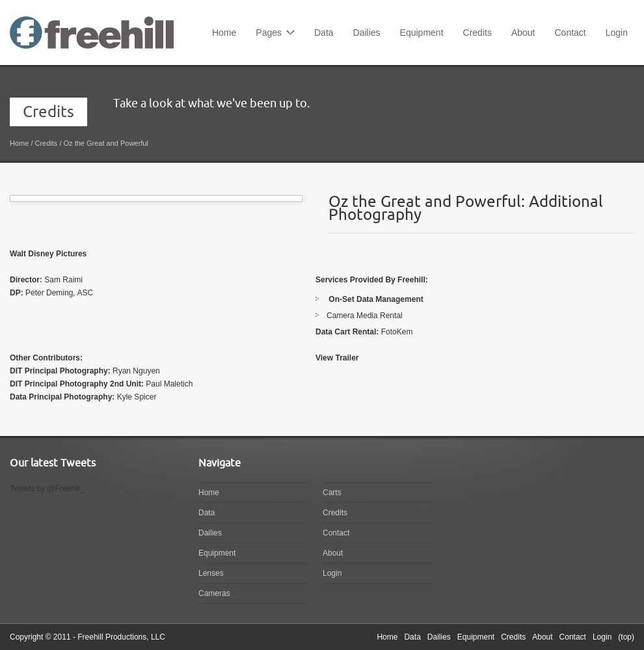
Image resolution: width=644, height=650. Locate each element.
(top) (626, 637)
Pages (269, 33)
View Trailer (337, 358)
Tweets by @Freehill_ (47, 489)
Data (324, 33)
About (523, 33)
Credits (477, 33)
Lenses (211, 573)
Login (617, 33)
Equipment (422, 33)
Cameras (214, 593)
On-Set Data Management (376, 299)
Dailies (367, 33)
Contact (570, 33)
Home (224, 33)
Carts (332, 493)
